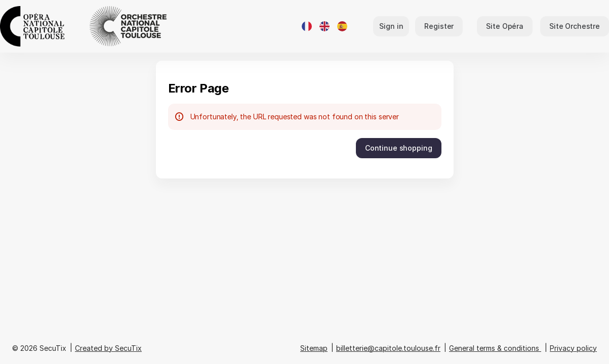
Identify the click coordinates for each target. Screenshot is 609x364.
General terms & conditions (494, 348)
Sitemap (314, 348)
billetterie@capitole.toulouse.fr (388, 348)
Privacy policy (573, 348)
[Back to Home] (101, 26)
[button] (505, 26)
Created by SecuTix (108, 348)
